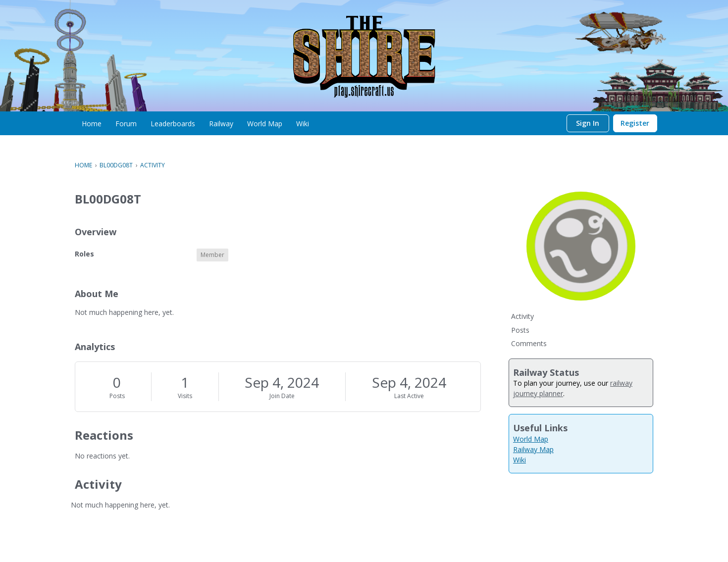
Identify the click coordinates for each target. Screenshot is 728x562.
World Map (531, 439)
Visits (185, 396)
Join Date (282, 396)
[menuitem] (92, 123)
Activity (522, 316)
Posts (117, 396)
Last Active (409, 396)
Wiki (520, 460)
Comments (529, 343)
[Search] (557, 123)
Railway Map (533, 449)
